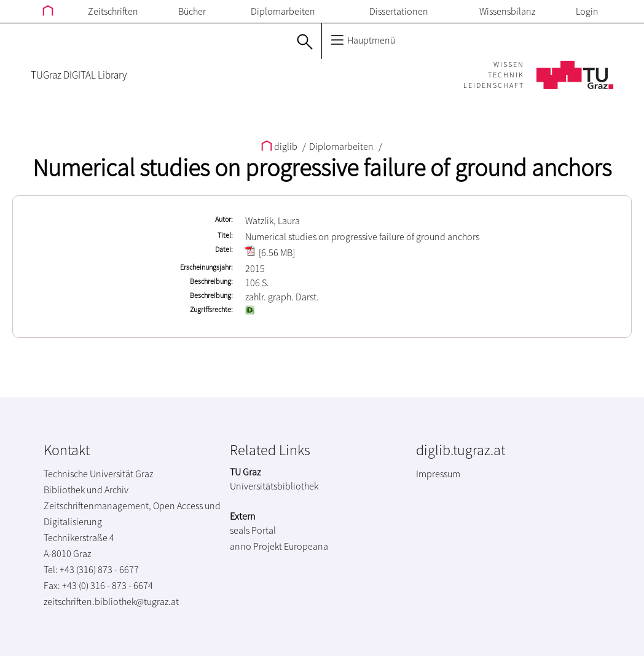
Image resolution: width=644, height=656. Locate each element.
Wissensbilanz (507, 11)
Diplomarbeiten (283, 11)
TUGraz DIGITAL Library (79, 75)
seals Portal (253, 530)
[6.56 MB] (270, 252)
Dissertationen (399, 11)
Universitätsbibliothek (274, 486)
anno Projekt (256, 546)
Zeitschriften (113, 11)
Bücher (192, 11)
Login (587, 11)
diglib (280, 146)
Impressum (438, 474)
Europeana (306, 546)
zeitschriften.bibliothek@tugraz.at (111, 601)
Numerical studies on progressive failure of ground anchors (322, 168)
